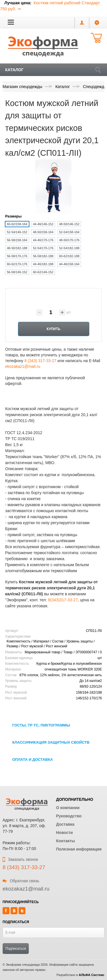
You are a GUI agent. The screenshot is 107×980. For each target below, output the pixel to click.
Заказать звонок (20, 859)
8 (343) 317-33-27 (40, 361)
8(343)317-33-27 (63, 600)
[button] (11, 22)
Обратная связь (21, 881)
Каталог (14, 70)
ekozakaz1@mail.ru (23, 366)
